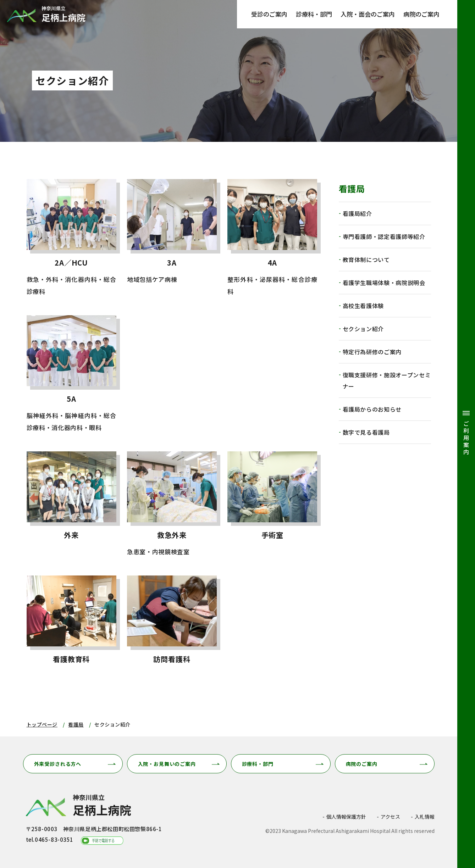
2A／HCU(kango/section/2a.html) (71, 238)
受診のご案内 (269, 14)
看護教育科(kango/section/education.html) (71, 623)
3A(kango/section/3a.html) (172, 238)
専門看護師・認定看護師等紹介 (384, 237)
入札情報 (425, 817)
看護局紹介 (357, 213)
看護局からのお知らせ (372, 409)
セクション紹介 (363, 329)
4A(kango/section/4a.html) (272, 238)
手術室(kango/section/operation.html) (272, 505)
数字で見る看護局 (366, 432)
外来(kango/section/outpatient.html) (71, 505)
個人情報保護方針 (346, 817)
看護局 (76, 724)
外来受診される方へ (58, 764)
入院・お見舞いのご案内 (167, 764)
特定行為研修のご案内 (372, 352)
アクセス (390, 817)
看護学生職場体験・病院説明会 (384, 283)
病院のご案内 (421, 14)
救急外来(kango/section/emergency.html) (172, 505)
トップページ (42, 724)
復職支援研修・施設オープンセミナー (387, 380)
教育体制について (366, 260)
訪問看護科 (172, 623)
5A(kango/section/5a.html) (71, 374)
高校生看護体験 (363, 306)
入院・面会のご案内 (368, 14)
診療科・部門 (314, 14)
